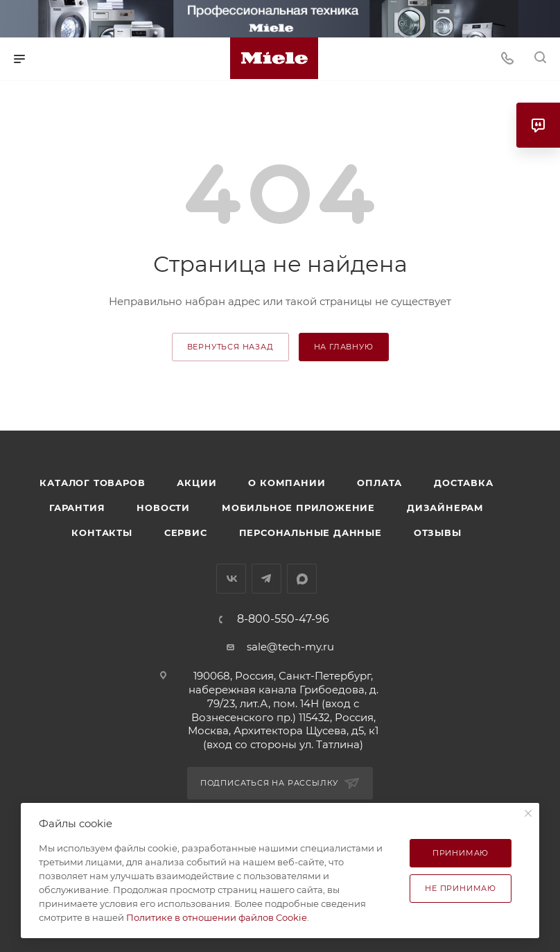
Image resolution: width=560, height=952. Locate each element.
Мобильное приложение (298, 508)
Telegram (266, 579)
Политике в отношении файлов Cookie (217, 917)
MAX (302, 579)
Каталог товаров (92, 483)
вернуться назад (230, 347)
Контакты (102, 533)
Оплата (379, 483)
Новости (163, 508)
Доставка (463, 483)
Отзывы (438, 533)
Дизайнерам (445, 508)
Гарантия (77, 508)
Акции (196, 483)
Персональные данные (310, 533)
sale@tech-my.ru (290, 647)
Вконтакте (231, 579)
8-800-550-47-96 (283, 619)
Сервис (186, 533)
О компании (287, 483)
